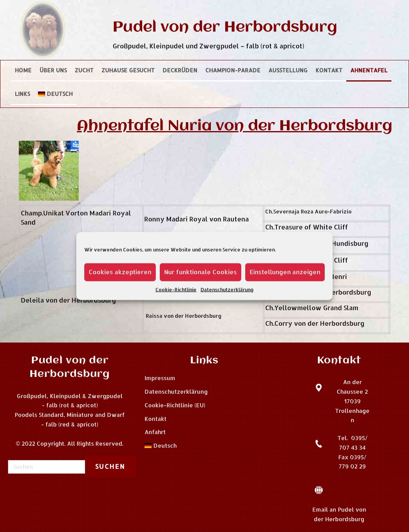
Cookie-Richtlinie (176, 289)
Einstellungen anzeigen (285, 272)
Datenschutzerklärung (227, 289)
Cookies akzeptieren (120, 272)
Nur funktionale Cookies (201, 272)
